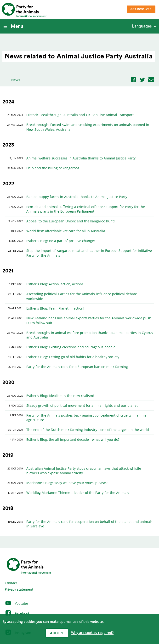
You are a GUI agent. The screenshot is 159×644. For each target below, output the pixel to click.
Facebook (17, 613)
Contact (11, 583)
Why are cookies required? (92, 633)
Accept (57, 633)
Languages (142, 26)
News (16, 80)
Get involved (141, 9)
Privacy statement (19, 589)
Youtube (16, 603)
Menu (13, 26)
